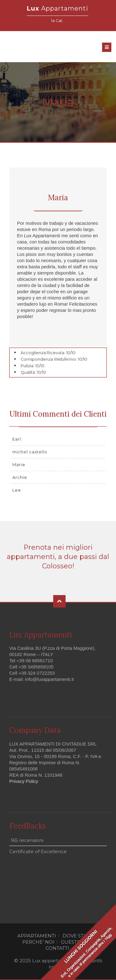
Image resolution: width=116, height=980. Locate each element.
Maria (58, 198)
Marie (19, 465)
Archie (20, 477)
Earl (17, 439)
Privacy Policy (24, 781)
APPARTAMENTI (37, 936)
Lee (17, 490)
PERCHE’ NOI (38, 942)
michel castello (30, 452)
